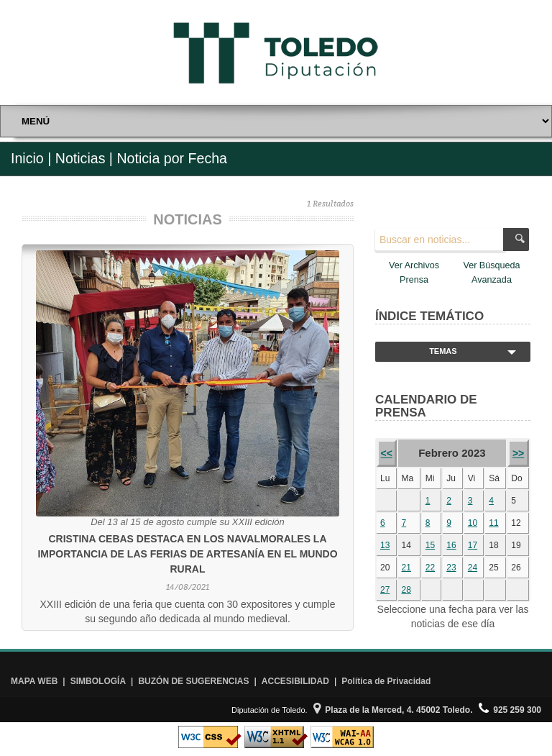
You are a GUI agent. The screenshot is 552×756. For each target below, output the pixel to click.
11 (493, 523)
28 (406, 590)
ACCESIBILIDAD (295, 681)
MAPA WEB (34, 681)
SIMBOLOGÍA (98, 681)
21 (406, 568)
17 (473, 545)
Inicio (27, 158)
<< (387, 453)
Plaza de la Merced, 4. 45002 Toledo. (393, 710)
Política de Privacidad (386, 681)
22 (430, 568)
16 (451, 545)
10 (473, 523)
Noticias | (84, 158)
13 (385, 545)
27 (385, 590)
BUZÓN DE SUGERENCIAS (193, 681)
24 (473, 568)
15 (430, 545)
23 (451, 568)
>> (518, 453)
